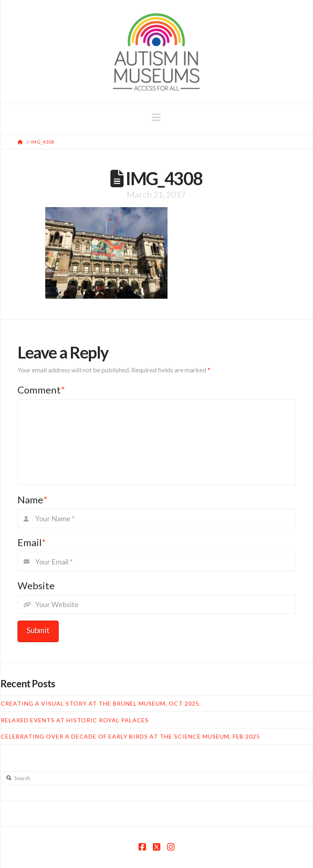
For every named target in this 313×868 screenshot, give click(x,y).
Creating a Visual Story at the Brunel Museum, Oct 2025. (101, 703)
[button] (156, 117)
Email (32, 542)
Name (32, 500)
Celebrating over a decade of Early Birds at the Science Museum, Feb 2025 (130, 736)
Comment (41, 390)
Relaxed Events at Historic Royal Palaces (75, 720)
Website (36, 585)
